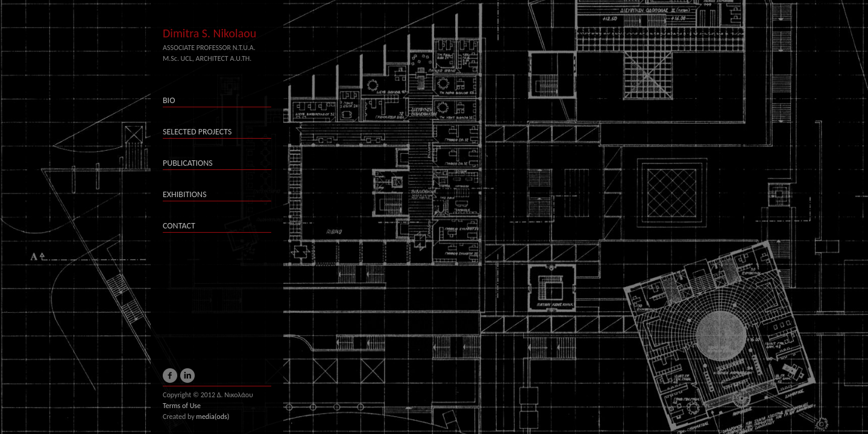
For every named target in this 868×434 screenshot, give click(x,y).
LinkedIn (187, 380)
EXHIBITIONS (185, 194)
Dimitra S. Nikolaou (209, 33)
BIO (169, 100)
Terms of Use (182, 406)
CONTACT (179, 226)
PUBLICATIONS (188, 163)
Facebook (170, 380)
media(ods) (212, 417)
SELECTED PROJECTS (197, 132)
